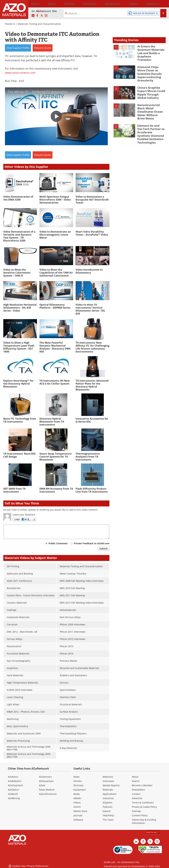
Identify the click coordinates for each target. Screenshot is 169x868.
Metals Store (80, 811)
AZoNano (13, 777)
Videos (77, 803)
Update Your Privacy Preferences (28, 864)
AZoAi (42, 785)
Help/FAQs (108, 815)
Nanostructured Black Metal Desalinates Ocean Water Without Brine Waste (151, 103)
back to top (153, 832)
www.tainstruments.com (20, 73)
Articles (78, 781)
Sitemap (136, 811)
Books (77, 794)
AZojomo (107, 803)
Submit (103, 548)
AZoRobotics (15, 781)
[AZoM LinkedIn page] (33, 16)
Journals (78, 815)
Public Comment (58, 543)
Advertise (137, 798)
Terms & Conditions (143, 803)
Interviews (108, 781)
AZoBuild (13, 794)
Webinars (108, 777)
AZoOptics (14, 790)
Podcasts (108, 807)
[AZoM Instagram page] (46, 16)
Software (78, 820)
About (135, 777)
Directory (76, 4)
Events (77, 807)
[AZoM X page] (42, 16)
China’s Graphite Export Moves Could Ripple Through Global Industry (151, 86)
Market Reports (111, 785)
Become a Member (142, 785)
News (76, 777)
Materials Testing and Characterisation (39, 24)
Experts (107, 811)
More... (162, 4)
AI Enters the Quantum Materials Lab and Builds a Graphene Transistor (150, 51)
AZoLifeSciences (48, 794)
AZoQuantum (46, 781)
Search (136, 781)
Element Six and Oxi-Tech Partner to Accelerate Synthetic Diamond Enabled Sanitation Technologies (150, 123)
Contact (136, 794)
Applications (110, 794)
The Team (108, 820)
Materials (108, 790)
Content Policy (140, 815)
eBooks (77, 798)
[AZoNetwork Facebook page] (37, 16)
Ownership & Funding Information (144, 821)
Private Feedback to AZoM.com (92, 543)
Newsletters (138, 790)
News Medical (47, 790)
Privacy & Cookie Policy (144, 807)
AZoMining (14, 798)
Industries (108, 798)
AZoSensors (45, 777)
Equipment (80, 790)
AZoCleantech (16, 785)
